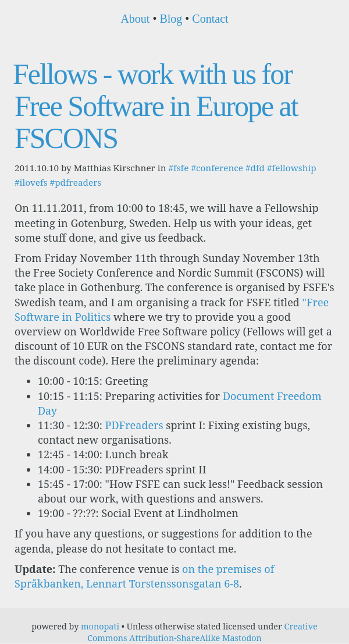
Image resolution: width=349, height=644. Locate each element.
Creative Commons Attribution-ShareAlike (202, 632)
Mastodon (242, 638)
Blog (171, 19)
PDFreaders (134, 425)
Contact (210, 19)
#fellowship (292, 168)
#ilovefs (31, 182)
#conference (217, 168)
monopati (100, 626)
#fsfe (178, 168)
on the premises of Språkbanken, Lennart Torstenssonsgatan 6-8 (144, 576)
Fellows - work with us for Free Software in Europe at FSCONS (155, 106)
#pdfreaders (76, 182)
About (135, 19)
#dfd (255, 168)
